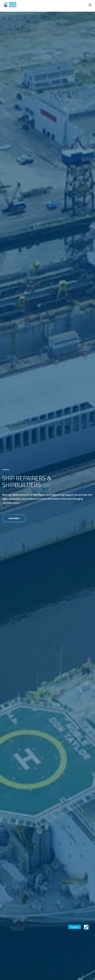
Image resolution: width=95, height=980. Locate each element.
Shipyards (14, 518)
